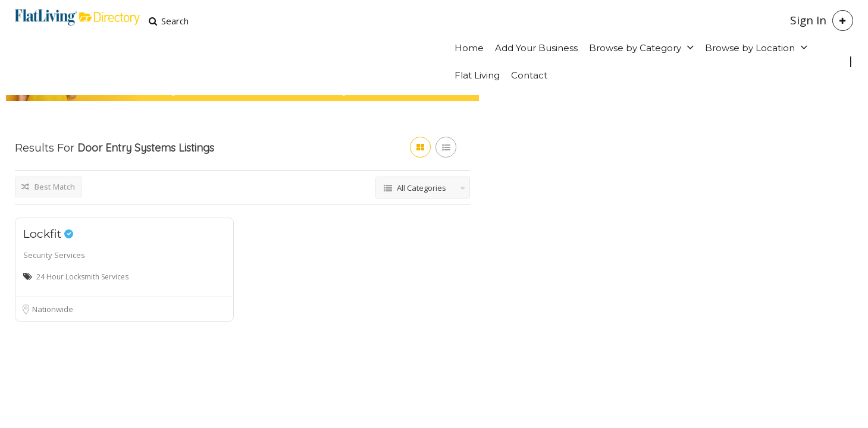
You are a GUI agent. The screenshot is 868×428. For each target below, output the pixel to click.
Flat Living (477, 75)
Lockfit (48, 234)
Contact (529, 75)
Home (469, 48)
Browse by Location (750, 48)
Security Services (54, 255)
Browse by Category (635, 48)
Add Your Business (536, 48)
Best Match (48, 187)
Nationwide (53, 309)
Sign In (808, 20)
